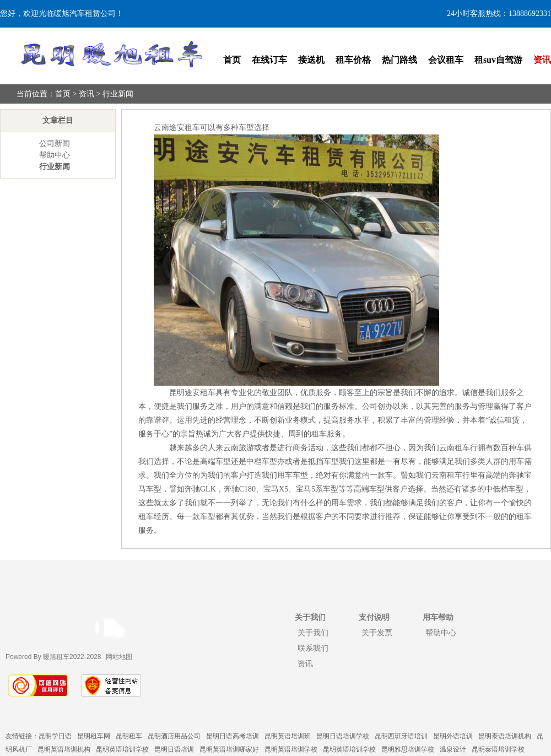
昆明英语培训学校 (122, 749)
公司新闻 (55, 144)
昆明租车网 (94, 736)
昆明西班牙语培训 (401, 736)
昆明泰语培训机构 (505, 736)
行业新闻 (118, 94)
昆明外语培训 (453, 736)
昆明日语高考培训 (233, 736)
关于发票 (377, 633)
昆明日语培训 (174, 749)
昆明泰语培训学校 (498, 749)
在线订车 (269, 60)
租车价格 (353, 60)
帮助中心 (55, 155)
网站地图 (119, 657)
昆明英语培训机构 (64, 749)
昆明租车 (129, 736)
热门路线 (399, 60)
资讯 (542, 60)
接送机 (311, 60)
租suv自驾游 (498, 60)
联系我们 (313, 648)
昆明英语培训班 (288, 736)
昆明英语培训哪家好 (229, 749)
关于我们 (313, 633)
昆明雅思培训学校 (408, 749)
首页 (232, 60)
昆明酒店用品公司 (174, 736)
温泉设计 (453, 749)
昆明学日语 (55, 736)
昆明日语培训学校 (343, 736)
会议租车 (446, 60)
